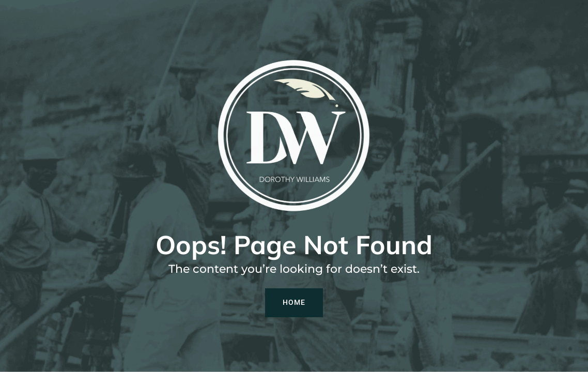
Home (294, 302)
